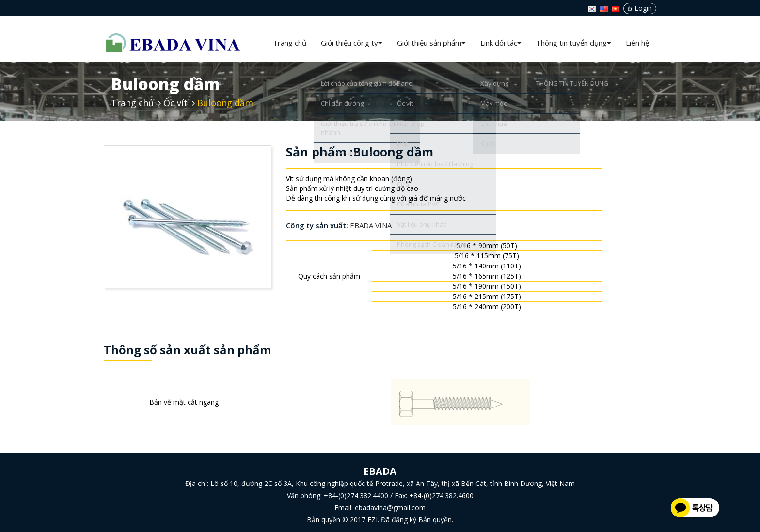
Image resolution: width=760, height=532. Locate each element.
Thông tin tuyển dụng (574, 43)
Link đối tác (501, 43)
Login (640, 8)
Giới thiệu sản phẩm (431, 43)
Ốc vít (175, 103)
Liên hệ (637, 43)
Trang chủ (290, 43)
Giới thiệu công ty (352, 43)
